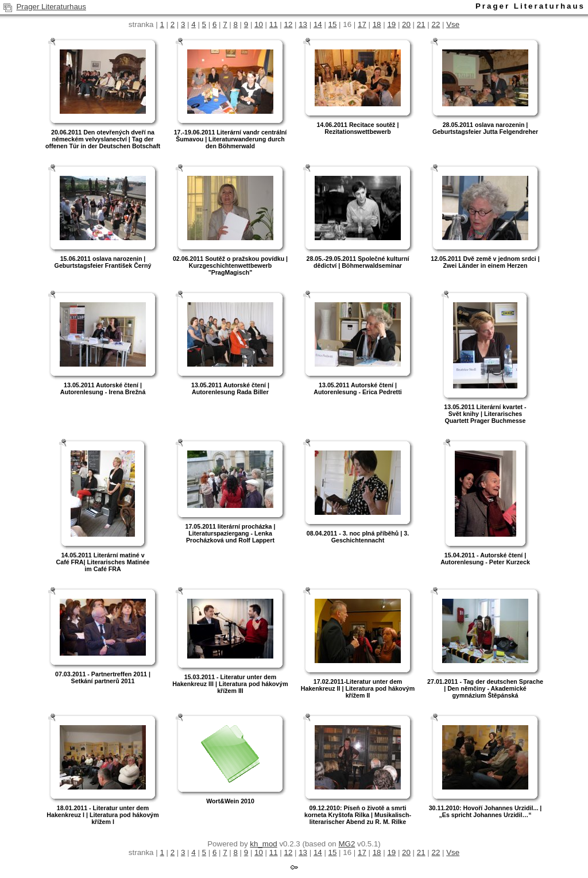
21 (421, 24)
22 (436, 24)
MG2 (347, 844)
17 (362, 24)
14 (318, 24)
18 (377, 24)
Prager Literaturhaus (51, 7)
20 (406, 24)
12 (288, 24)
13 (303, 24)
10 (259, 24)
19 (391, 24)
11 (274, 24)
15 (333, 24)
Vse (453, 24)
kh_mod (263, 844)
